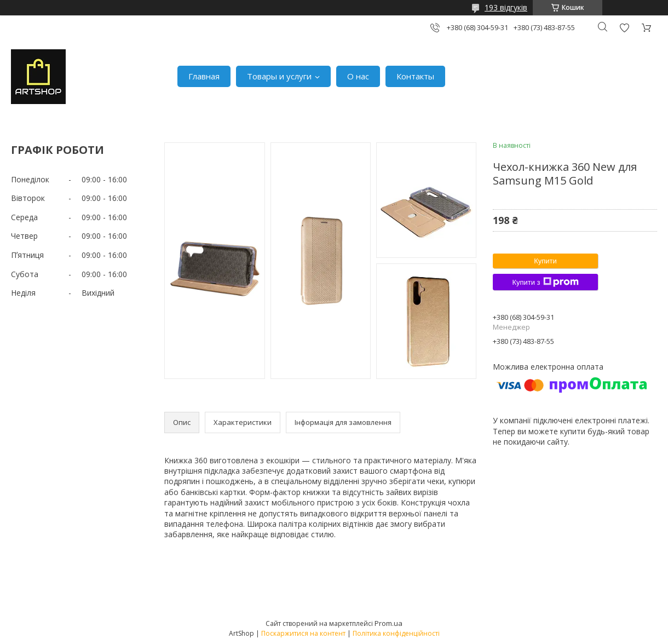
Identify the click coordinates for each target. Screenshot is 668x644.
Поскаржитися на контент (303, 633)
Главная (204, 76)
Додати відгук (624, 28)
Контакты (415, 76)
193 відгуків (506, 7)
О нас (358, 76)
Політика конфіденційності (396, 633)
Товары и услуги (279, 76)
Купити (545, 261)
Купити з (545, 282)
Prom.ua (388, 623)
